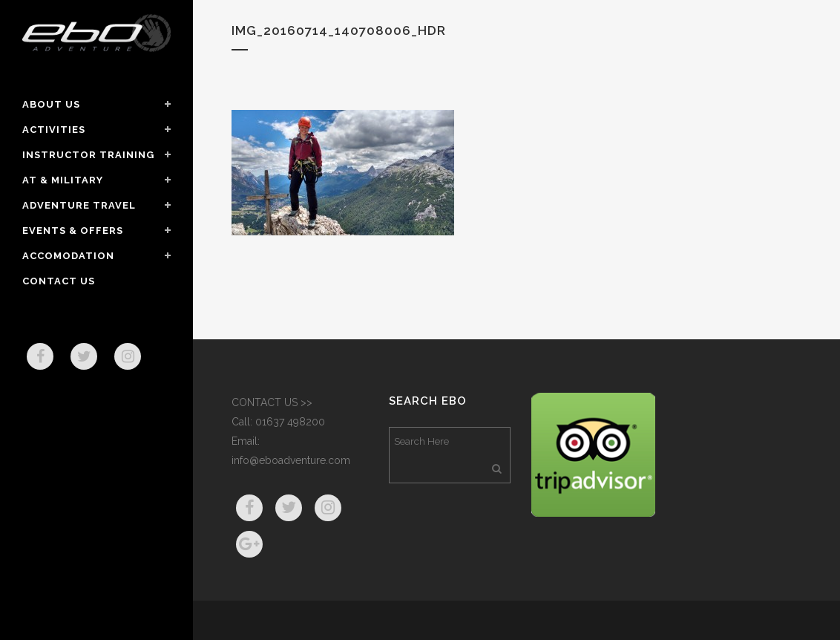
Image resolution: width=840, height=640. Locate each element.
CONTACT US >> (272, 402)
